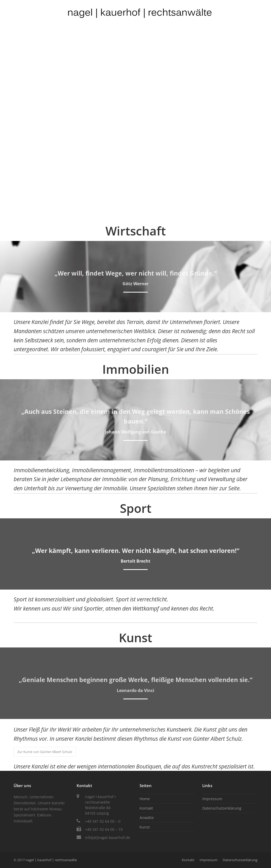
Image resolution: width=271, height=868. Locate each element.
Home (145, 799)
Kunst (145, 827)
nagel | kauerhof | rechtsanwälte (51, 860)
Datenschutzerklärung (222, 808)
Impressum (212, 799)
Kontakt (146, 808)
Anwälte (147, 818)
